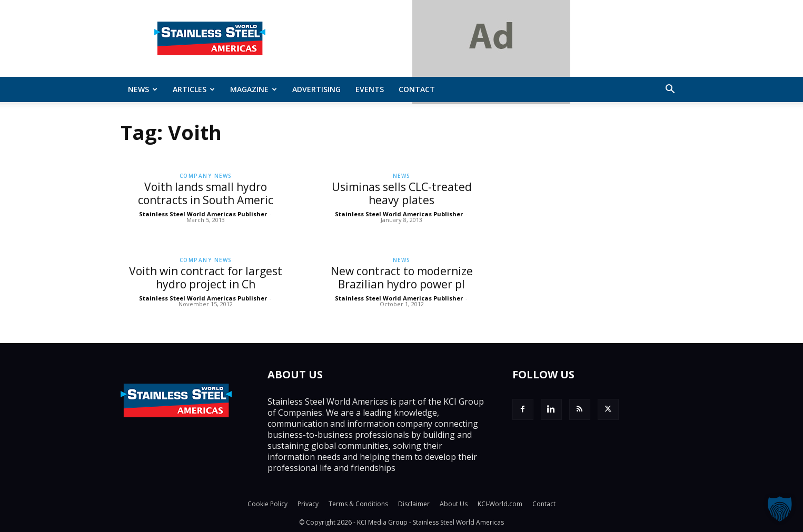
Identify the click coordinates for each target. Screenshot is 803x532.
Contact (417, 89)
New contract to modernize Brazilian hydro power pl (402, 278)
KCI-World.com (500, 504)
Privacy (308, 504)
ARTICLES (194, 89)
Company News (206, 176)
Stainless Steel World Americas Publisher (203, 214)
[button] (670, 90)
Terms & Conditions (358, 504)
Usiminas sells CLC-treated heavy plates (402, 193)
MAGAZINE (254, 89)
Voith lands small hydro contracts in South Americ (206, 193)
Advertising (316, 89)
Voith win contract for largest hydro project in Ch (206, 278)
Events (370, 89)
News (143, 89)
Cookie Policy (267, 504)
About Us (454, 504)
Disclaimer (414, 504)
